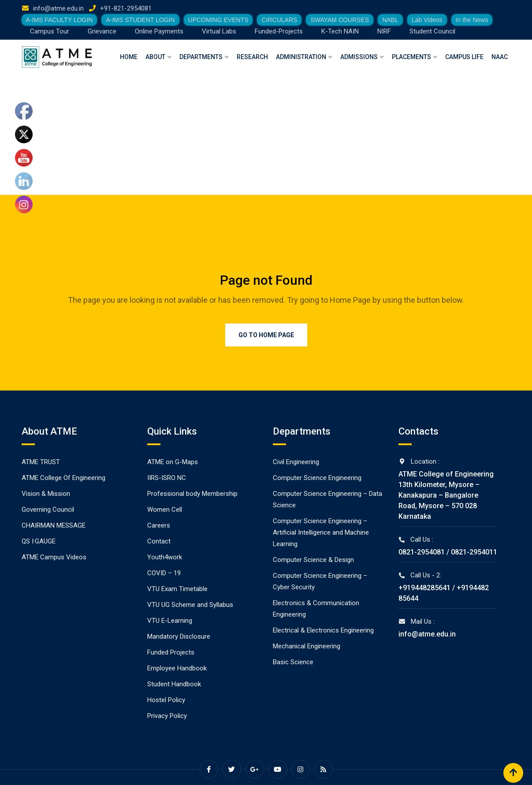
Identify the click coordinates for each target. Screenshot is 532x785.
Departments (201, 57)
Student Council (432, 31)
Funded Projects (171, 652)
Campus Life (464, 57)
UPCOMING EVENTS (218, 20)
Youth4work (165, 557)
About (155, 57)
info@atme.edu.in (58, 8)
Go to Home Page (266, 335)
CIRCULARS (279, 20)
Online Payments (159, 31)
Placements (411, 57)
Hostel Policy (166, 700)
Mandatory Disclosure (179, 636)
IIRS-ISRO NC (167, 478)
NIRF (384, 31)
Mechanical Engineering (307, 646)
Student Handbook (174, 684)
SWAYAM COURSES (340, 20)
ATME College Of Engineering (63, 478)
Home (129, 57)
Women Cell (165, 510)
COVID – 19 (164, 573)
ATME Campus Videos (54, 557)
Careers (159, 525)
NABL (390, 20)
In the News (472, 20)
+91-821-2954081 (126, 8)
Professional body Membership (192, 494)
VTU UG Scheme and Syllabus (190, 605)
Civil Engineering (296, 462)
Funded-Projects (279, 31)
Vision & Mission (46, 494)
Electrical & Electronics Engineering (323, 630)
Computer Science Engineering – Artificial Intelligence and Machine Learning (321, 532)
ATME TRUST (41, 462)
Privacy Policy (167, 716)
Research (252, 57)
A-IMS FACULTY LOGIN (60, 20)
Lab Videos (427, 20)
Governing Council (48, 510)
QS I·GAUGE (39, 541)
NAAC (500, 57)
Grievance (102, 31)
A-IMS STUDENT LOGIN (140, 20)
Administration (301, 57)
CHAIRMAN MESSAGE (54, 525)
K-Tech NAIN (340, 31)
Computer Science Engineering (317, 478)
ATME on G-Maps (173, 462)
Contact (159, 541)
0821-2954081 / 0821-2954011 (448, 552)
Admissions (359, 57)
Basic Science (293, 662)
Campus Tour (50, 31)
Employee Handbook (177, 668)
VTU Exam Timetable (177, 589)
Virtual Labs (219, 31)
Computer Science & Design (313, 560)
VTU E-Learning (170, 621)
